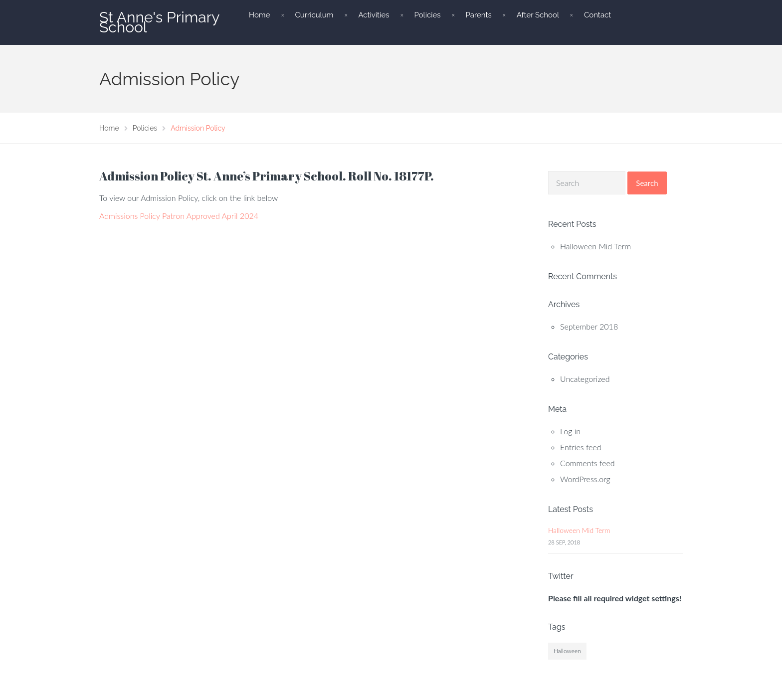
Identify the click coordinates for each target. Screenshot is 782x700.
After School (538, 15)
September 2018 (589, 326)
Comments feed (587, 463)
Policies (427, 15)
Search (647, 183)
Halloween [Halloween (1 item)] (567, 651)
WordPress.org (585, 479)
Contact (597, 15)
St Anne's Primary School (159, 22)
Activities (374, 15)
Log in (570, 431)
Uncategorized (585, 379)
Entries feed (581, 447)
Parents (478, 15)
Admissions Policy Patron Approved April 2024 (179, 216)
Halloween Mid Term (595, 246)
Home (259, 15)
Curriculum (314, 15)
